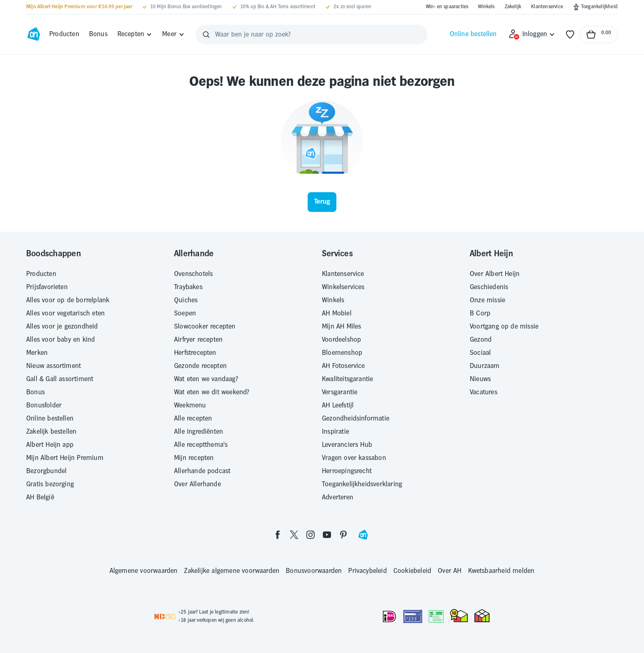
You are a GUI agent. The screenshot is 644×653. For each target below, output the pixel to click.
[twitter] (294, 535)
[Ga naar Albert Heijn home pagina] (34, 34)
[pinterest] (343, 535)
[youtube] (327, 535)
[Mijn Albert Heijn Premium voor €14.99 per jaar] (79, 7)
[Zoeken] (206, 34)
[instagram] (310, 535)
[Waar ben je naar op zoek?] (312, 34)
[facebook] (278, 535)
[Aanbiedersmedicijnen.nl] (436, 616)
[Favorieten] (570, 34)
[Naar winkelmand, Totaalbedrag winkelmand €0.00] (599, 34)
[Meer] (174, 34)
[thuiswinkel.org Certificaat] (459, 616)
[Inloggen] (532, 34)
